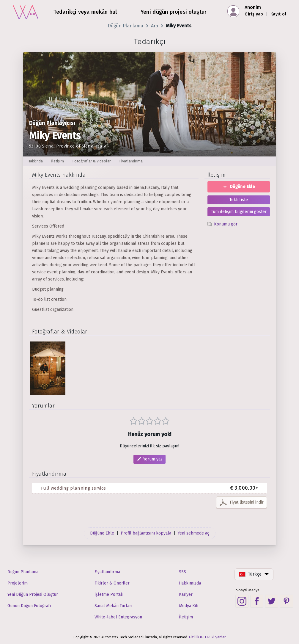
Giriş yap (254, 14)
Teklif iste (239, 200)
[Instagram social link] (242, 601)
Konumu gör (226, 224)
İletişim (186, 617)
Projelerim (18, 583)
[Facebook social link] (257, 601)
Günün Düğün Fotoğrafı (29, 606)
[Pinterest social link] (287, 601)
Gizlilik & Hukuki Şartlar (207, 637)
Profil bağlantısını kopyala (146, 533)
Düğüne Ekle (239, 187)
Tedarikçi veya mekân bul (85, 12)
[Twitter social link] (272, 601)
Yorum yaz (153, 459)
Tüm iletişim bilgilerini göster (239, 212)
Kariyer (186, 594)
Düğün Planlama (125, 26)
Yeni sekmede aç (193, 533)
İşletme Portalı (109, 594)
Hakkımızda (190, 583)
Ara (155, 26)
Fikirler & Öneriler (112, 583)
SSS (182, 572)
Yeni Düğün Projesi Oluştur (33, 594)
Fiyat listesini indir (247, 502)
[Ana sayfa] (26, 11)
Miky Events (179, 26)
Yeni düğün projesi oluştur (174, 12)
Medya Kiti (189, 606)
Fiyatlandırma (107, 572)
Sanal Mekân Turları (113, 606)
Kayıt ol (278, 14)
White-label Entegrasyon (118, 617)
